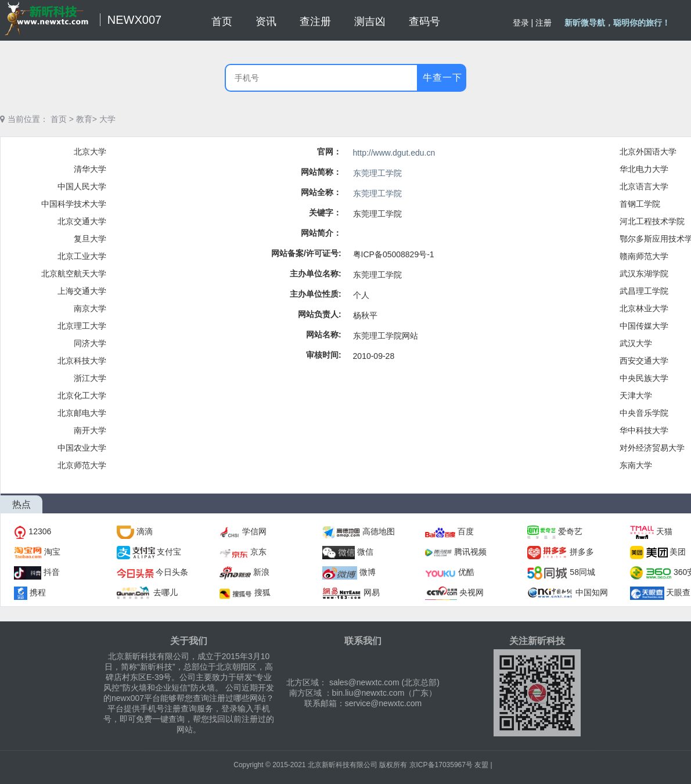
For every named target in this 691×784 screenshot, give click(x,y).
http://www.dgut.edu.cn (394, 153)
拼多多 (582, 552)
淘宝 (52, 552)
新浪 (261, 572)
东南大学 (636, 465)
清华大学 (90, 169)
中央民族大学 (644, 378)
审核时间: (324, 355)
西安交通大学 (644, 361)
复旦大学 (90, 239)
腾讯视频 (470, 552)
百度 (466, 531)
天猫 (664, 531)
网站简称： (321, 172)
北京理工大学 (82, 326)
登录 (521, 23)
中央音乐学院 (644, 413)
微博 (368, 572)
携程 (38, 592)
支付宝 (169, 552)
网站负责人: (320, 314)
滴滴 (145, 531)
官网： (329, 152)
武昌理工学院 (644, 291)
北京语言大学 (644, 186)
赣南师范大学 (644, 256)
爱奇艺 (570, 531)
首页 (59, 119)
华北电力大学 (644, 169)
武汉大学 (636, 343)
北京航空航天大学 (74, 274)
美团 (678, 552)
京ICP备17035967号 (441, 765)
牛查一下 (442, 78)
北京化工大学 (82, 395)
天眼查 (678, 592)
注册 (544, 23)
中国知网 (592, 592)
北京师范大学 (82, 465)
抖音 (52, 572)
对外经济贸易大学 (652, 448)
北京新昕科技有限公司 (343, 765)
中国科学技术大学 (74, 204)
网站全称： (321, 192)
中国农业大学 (82, 448)
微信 (365, 552)
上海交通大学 (82, 291)
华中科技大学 (644, 430)
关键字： (325, 213)
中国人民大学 (82, 186)
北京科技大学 (82, 361)
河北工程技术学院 (652, 221)
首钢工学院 (640, 204)
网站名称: (324, 335)
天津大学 (636, 395)
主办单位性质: (316, 294)
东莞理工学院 (377, 173)
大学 (107, 119)
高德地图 (379, 531)
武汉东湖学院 (644, 274)
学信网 (254, 531)
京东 (258, 552)
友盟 (481, 765)
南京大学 (90, 308)
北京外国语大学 (648, 152)
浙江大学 (90, 378)
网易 (372, 592)
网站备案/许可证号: (306, 253)
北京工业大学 (82, 256)
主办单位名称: (316, 274)
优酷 (466, 572)
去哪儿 (165, 592)
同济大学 (90, 343)
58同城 (582, 572)
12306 (40, 531)
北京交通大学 (82, 221)
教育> (87, 119)
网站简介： (321, 233)
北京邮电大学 (82, 413)
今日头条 (172, 572)
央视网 (472, 592)
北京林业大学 (644, 308)
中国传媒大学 (644, 326)
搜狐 (262, 592)
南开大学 (90, 430)
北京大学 (90, 152)
